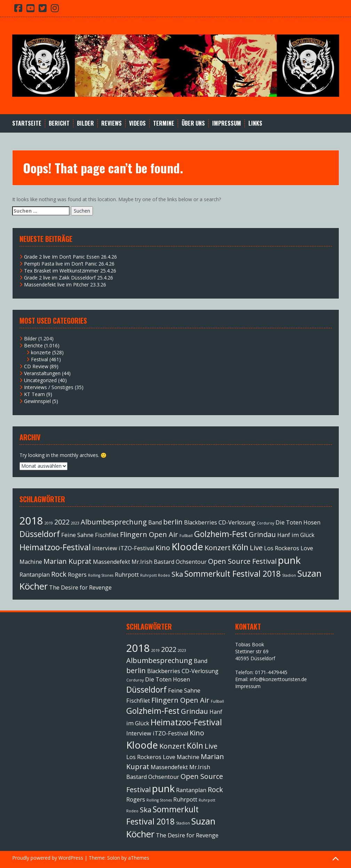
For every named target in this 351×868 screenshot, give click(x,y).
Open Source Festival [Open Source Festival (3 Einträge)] (242, 561)
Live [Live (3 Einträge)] (256, 548)
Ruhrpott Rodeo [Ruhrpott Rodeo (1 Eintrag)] (155, 575)
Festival (39, 359)
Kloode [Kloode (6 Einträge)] (187, 546)
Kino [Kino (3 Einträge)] (163, 548)
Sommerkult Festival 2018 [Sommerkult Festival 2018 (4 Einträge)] (233, 574)
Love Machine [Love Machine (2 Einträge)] (181, 757)
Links (255, 123)
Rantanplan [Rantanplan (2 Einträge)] (35, 575)
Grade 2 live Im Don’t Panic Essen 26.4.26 (70, 257)
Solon (114, 858)
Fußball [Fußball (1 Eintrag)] (186, 536)
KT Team (34, 394)
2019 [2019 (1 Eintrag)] (49, 523)
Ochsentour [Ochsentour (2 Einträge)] (191, 562)
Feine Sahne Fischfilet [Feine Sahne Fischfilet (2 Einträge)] (90, 535)
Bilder (85, 123)
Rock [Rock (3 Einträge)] (59, 574)
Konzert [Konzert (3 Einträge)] (218, 548)
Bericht (59, 123)
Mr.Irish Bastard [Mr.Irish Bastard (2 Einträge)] (153, 562)
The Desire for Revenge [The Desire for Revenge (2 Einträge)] (80, 587)
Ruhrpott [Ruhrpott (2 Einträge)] (127, 575)
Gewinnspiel (37, 401)
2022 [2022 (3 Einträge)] (62, 522)
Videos (137, 123)
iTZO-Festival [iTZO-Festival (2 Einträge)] (136, 548)
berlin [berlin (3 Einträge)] (173, 522)
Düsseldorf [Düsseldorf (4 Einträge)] (40, 534)
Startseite (27, 123)
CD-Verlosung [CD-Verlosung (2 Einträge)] (237, 522)
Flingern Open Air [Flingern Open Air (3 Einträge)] (149, 534)
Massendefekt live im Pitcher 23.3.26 (65, 285)
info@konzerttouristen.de (278, 679)
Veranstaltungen (42, 373)
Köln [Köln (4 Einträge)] (240, 547)
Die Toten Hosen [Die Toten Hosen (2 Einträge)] (298, 522)
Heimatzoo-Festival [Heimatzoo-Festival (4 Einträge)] (55, 547)
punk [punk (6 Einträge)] (289, 560)
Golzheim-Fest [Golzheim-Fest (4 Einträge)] (221, 534)
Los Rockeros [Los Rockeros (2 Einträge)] (282, 548)
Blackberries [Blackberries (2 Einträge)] (201, 522)
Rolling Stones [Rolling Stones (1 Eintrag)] (101, 575)
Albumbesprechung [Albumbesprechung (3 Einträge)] (114, 522)
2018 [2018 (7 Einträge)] (31, 521)
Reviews (111, 123)
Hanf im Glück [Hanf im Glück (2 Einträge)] (296, 535)
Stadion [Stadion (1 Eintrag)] (289, 575)
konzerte (41, 352)
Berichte (33, 345)
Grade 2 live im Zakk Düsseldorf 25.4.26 (69, 278)
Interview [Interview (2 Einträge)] (105, 548)
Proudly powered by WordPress (48, 858)
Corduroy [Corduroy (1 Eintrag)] (265, 523)
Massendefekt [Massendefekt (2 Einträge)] (111, 562)
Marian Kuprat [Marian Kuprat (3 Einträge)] (67, 561)
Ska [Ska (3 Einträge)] (177, 574)
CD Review (36, 366)
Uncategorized (40, 380)
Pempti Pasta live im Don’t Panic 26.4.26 (69, 264)
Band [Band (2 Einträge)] (155, 522)
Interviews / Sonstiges (49, 387)
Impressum (227, 123)
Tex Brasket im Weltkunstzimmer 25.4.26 (70, 271)
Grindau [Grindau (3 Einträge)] (262, 534)
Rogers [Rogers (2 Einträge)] (77, 575)
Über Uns (193, 123)
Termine (164, 123)
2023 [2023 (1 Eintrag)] (75, 523)
